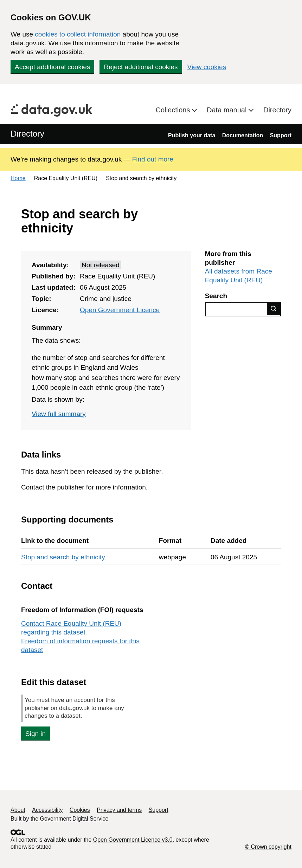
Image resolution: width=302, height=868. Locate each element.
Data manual (228, 110)
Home (18, 178)
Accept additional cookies (52, 67)
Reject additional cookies (141, 67)
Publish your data (192, 135)
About (18, 810)
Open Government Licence (120, 310)
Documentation (243, 135)
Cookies (80, 810)
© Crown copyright (268, 847)
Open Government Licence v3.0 (133, 840)
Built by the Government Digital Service (59, 819)
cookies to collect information (78, 34)
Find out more (153, 159)
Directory (277, 110)
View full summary (59, 414)
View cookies (207, 67)
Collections (174, 110)
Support (281, 135)
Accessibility (47, 810)
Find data (274, 309)
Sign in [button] (36, 734)
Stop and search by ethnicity (63, 557)
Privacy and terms (119, 810)
